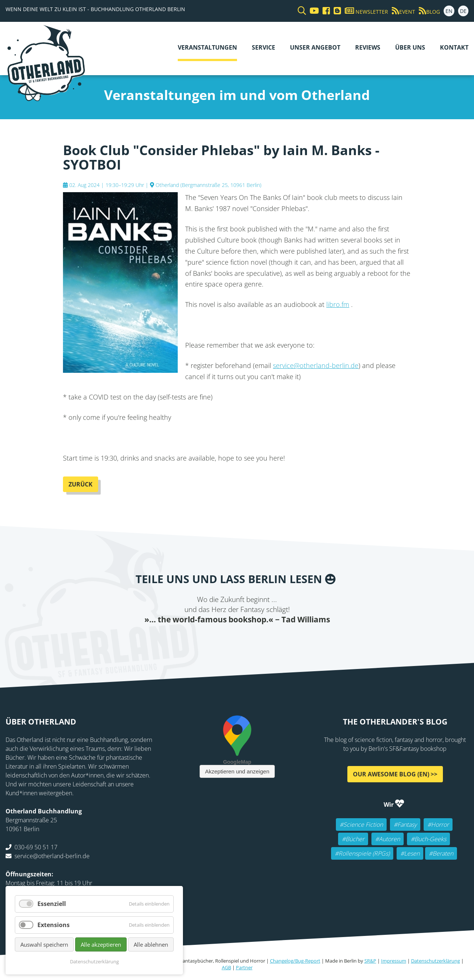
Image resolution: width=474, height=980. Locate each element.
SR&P (370, 961)
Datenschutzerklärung (435, 961)
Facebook (193, 640)
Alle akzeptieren (101, 944)
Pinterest (281, 640)
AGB (226, 967)
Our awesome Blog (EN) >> (395, 774)
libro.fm (338, 304)
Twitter (207, 640)
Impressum (394, 961)
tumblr (267, 640)
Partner (244, 967)
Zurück (81, 484)
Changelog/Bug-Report (295, 961)
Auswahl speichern (44, 944)
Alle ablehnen (151, 944)
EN (449, 11)
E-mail (222, 640)
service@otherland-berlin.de (316, 365)
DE (463, 11)
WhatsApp (252, 640)
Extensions (54, 925)
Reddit (237, 640)
